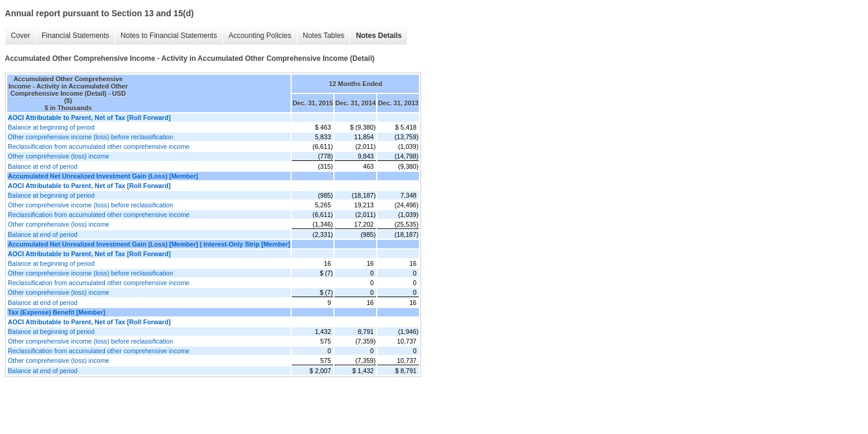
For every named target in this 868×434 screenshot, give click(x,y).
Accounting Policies (260, 36)
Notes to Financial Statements (169, 36)
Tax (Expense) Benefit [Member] (56, 312)
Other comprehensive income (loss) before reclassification (90, 137)
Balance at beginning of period (51, 127)
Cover (20, 36)
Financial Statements (75, 36)
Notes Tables (323, 36)
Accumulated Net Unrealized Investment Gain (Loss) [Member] (103, 176)
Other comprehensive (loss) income (58, 156)
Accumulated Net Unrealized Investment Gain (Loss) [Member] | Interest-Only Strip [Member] (149, 244)
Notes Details (379, 36)
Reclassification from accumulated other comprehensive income (99, 146)
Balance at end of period (43, 166)
